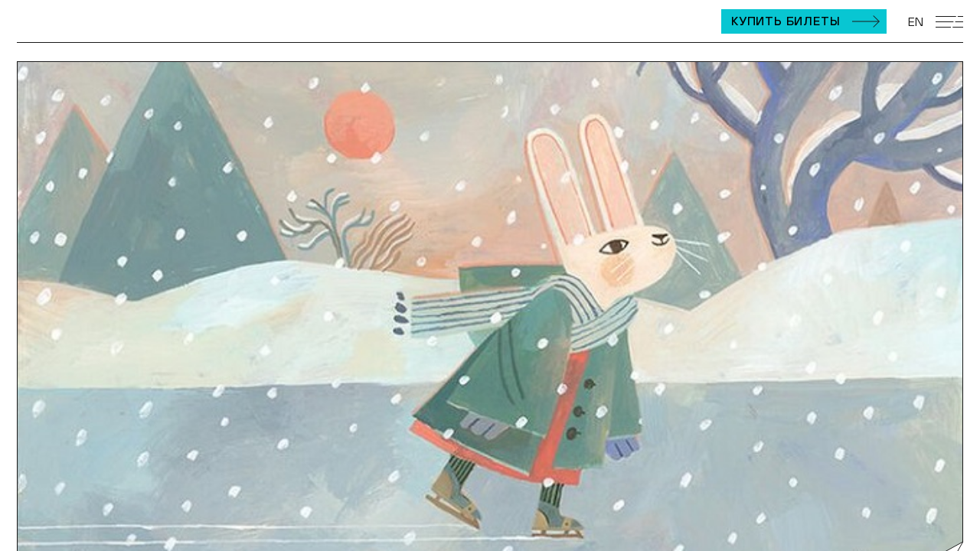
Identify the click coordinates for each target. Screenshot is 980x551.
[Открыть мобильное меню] (949, 22)
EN (916, 21)
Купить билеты (786, 21)
